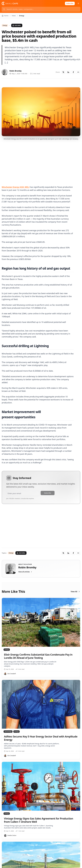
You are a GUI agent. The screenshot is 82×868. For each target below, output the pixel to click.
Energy (5, 25)
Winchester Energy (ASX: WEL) (16, 187)
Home (5, 16)
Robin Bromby (16, 71)
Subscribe (70, 3)
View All (75, 592)
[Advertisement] (41, 160)
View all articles (25, 572)
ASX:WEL (17, 25)
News (14, 16)
